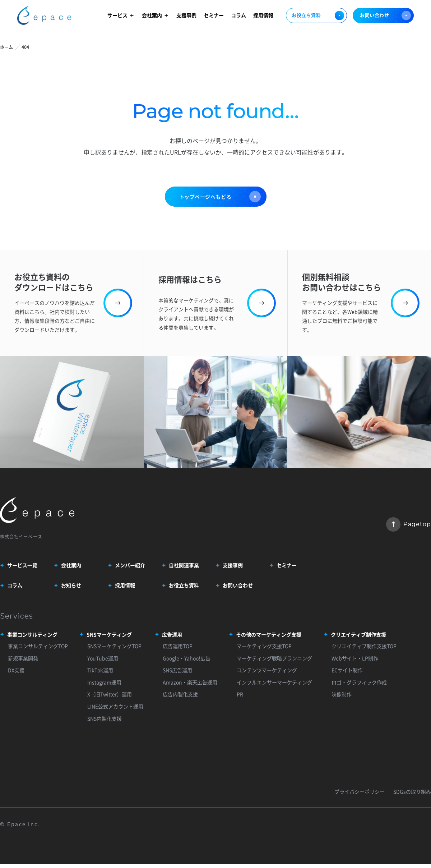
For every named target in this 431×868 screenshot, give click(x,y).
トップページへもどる (220, 197)
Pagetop (409, 524)
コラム (238, 15)
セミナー (214, 15)
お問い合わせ (385, 15)
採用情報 (263, 15)
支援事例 (186, 15)
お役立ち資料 (316, 15)
